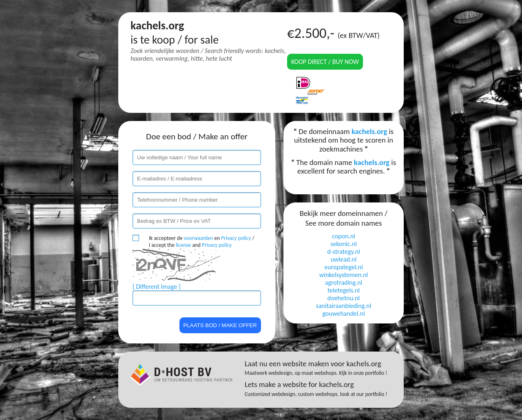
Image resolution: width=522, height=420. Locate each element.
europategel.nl (343, 267)
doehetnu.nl (344, 298)
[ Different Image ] (157, 287)
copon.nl (343, 236)
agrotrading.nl (344, 283)
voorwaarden (199, 238)
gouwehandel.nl (343, 313)
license (183, 245)
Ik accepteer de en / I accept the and (202, 242)
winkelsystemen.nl (344, 275)
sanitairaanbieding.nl (344, 306)
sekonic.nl (343, 244)
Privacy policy (236, 238)
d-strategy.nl (344, 252)
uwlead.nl (344, 259)
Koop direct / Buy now (325, 62)
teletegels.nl (344, 290)
